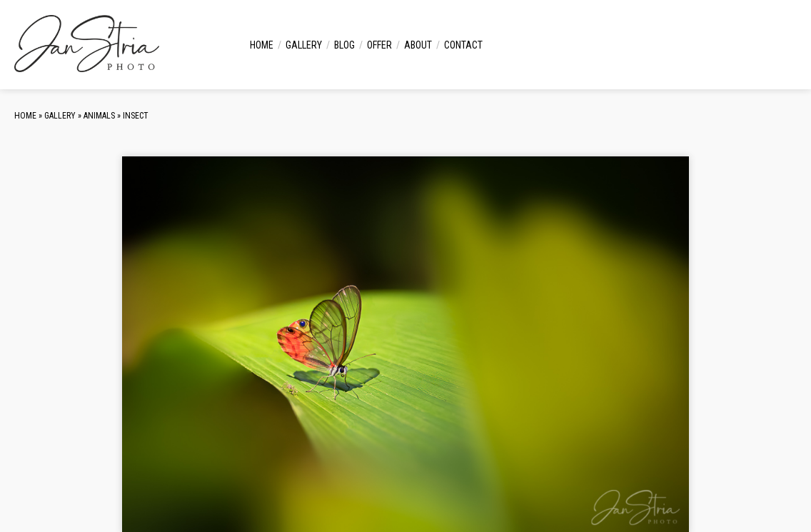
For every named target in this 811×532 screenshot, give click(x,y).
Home (262, 45)
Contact (463, 45)
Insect (136, 116)
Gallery (304, 45)
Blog (344, 45)
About (418, 45)
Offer (379, 45)
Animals (99, 116)
